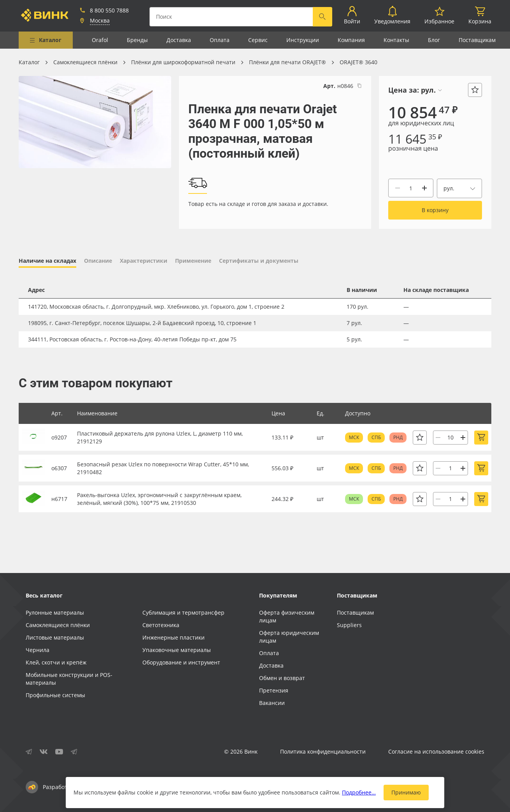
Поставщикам (477, 40)
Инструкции (303, 40)
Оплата (220, 40)
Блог (434, 40)
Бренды (137, 40)
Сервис (258, 40)
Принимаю (406, 792)
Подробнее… (359, 792)
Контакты (396, 40)
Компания (351, 40)
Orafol (100, 40)
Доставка (179, 40)
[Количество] (411, 188)
